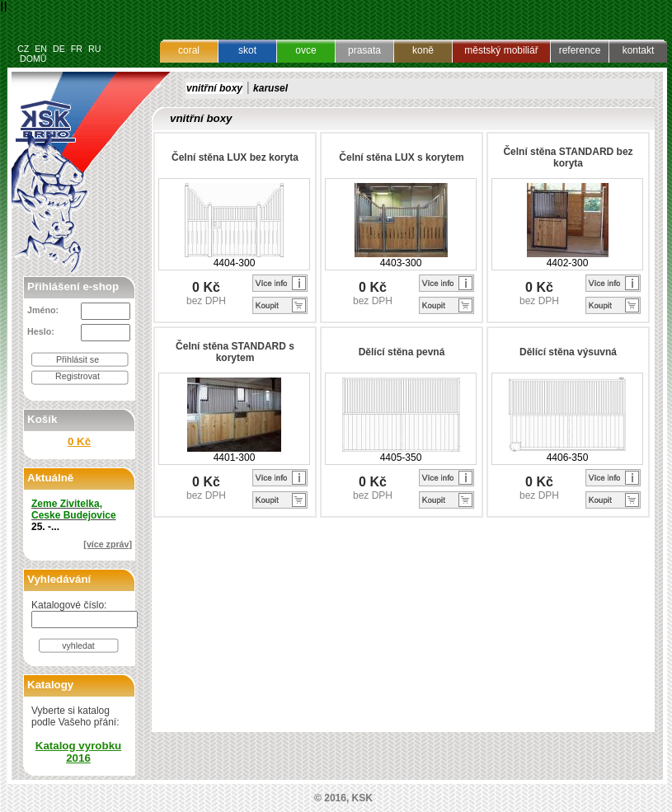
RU (94, 49)
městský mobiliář (501, 50)
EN (41, 49)
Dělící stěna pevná (402, 352)
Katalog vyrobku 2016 (78, 752)
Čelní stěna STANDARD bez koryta (568, 157)
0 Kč (79, 441)
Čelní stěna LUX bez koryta (235, 157)
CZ (23, 49)
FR (77, 49)
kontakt (639, 50)
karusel (270, 88)
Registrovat (78, 376)
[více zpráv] (108, 544)
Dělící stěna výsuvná (568, 352)
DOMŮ (33, 59)
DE (59, 49)
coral (189, 50)
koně (423, 50)
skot (247, 50)
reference (580, 50)
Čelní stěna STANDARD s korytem (235, 352)
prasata (364, 50)
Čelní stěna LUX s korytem (401, 157)
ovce (305, 50)
